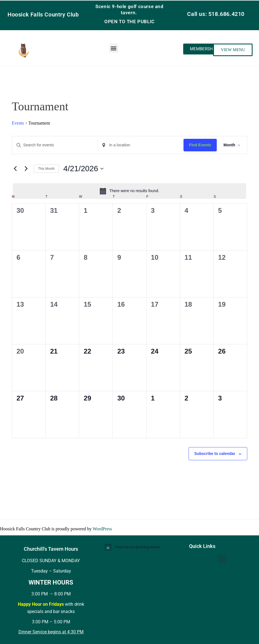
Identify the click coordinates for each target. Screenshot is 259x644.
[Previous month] (15, 169)
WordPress (102, 529)
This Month (46, 169)
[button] (114, 48)
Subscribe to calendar (215, 454)
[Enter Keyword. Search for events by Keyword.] (55, 145)
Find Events (200, 145)
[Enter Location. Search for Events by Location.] (141, 145)
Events (18, 123)
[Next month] (26, 169)
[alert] (129, 191)
